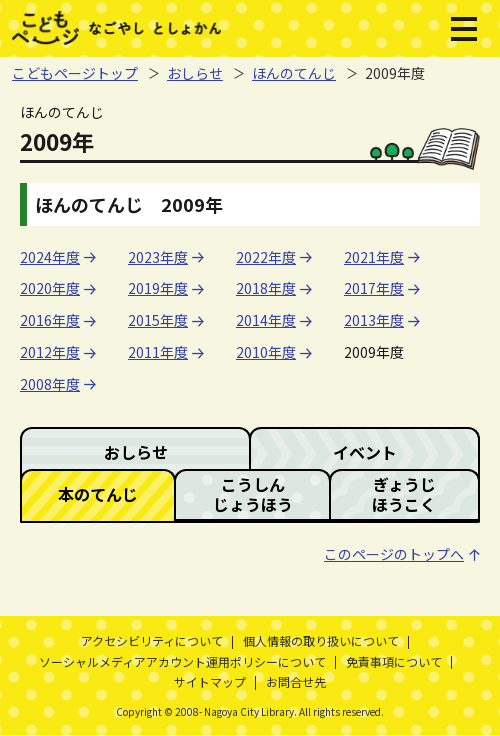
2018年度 (266, 288)
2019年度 (158, 288)
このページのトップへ (394, 554)
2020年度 (50, 288)
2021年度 (374, 257)
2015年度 (158, 320)
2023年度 (158, 257)
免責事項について (394, 661)
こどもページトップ (75, 73)
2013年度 (374, 320)
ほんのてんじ (294, 73)
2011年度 (158, 352)
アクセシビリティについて (152, 640)
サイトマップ (210, 681)
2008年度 (50, 384)
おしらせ (195, 73)
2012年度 (50, 352)
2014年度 (266, 320)
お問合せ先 (296, 681)
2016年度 (50, 320)
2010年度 (266, 352)
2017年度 (374, 288)
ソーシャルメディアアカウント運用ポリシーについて (182, 661)
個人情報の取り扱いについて (321, 640)
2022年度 (266, 257)
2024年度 (50, 257)
